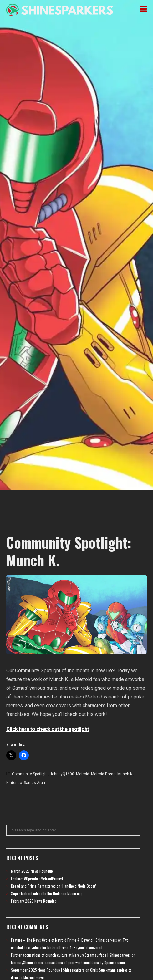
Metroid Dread (103, 774)
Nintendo (14, 783)
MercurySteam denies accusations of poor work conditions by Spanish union (68, 962)
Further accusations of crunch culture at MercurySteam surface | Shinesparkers (71, 955)
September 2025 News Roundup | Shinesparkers (48, 970)
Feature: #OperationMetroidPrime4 (37, 878)
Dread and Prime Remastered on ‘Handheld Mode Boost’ (54, 886)
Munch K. (125, 774)
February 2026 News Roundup (34, 901)
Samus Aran (34, 783)
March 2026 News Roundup (32, 871)
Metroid (83, 774)
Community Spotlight (30, 774)
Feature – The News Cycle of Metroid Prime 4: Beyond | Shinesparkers (64, 940)
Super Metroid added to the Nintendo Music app (47, 893)
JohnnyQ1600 (62, 774)
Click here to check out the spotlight (48, 729)
